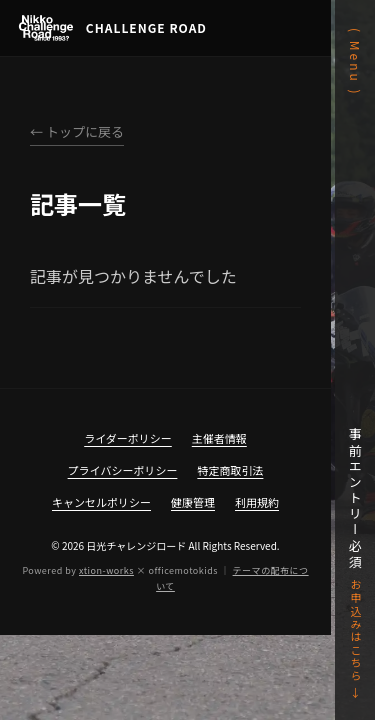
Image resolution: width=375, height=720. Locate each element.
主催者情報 (219, 438)
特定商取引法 (230, 470)
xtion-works (106, 570)
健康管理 (193, 502)
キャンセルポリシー (101, 502)
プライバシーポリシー (123, 470)
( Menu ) (355, 62)
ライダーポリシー (128, 438)
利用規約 (257, 502)
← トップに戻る (77, 131)
